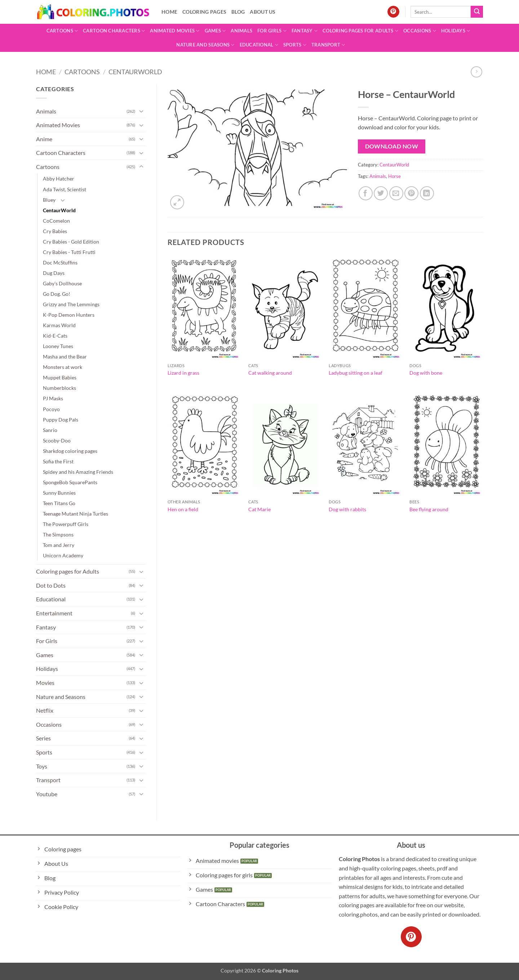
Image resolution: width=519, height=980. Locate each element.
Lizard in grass (183, 373)
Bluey (49, 200)
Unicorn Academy (63, 555)
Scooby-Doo (57, 440)
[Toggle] (141, 111)
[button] (177, 202)
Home (169, 12)
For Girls (272, 31)
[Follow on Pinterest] (393, 12)
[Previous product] (476, 72)
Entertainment (54, 613)
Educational (259, 45)
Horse (394, 176)
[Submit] (477, 12)
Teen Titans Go (59, 503)
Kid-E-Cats (55, 336)
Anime (44, 139)
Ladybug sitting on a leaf (356, 373)
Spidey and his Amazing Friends (78, 472)
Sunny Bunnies (59, 493)
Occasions (420, 31)
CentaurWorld (135, 72)
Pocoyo (51, 409)
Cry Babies (55, 231)
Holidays (456, 31)
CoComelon (56, 221)
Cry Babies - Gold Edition (71, 242)
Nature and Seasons (205, 45)
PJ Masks (53, 398)
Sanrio (50, 430)
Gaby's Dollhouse (62, 283)
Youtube (47, 794)
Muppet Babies (60, 377)
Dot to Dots (51, 585)
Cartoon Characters (114, 31)
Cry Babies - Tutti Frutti (69, 252)
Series (43, 738)
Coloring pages (204, 12)
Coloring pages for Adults (360, 31)
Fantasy (305, 31)
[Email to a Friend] (396, 193)
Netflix (45, 710)
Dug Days (54, 273)
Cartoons (62, 31)
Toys (42, 766)
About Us (263, 12)
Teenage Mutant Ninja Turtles (76, 514)
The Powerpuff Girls (66, 524)
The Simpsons (58, 534)
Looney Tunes (58, 346)
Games (215, 31)
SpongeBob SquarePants (70, 482)
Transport (328, 45)
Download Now (392, 146)
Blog (238, 12)
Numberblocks (59, 388)
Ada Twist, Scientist (65, 189)
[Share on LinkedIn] (427, 193)
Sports (295, 45)
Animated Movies (175, 31)
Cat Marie (259, 509)
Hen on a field (183, 509)
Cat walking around (270, 373)
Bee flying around (429, 509)
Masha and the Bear (65, 357)
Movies (45, 683)
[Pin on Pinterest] (411, 193)
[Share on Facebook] (366, 193)
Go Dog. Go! (57, 294)
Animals (241, 31)
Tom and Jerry (59, 545)
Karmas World (59, 325)
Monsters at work (63, 367)
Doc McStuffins (60, 262)
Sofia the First (58, 461)
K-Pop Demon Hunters (69, 315)
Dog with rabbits (347, 509)
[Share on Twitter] (381, 193)
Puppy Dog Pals (61, 420)
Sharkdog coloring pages (70, 451)
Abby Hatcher (59, 179)
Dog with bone (426, 373)
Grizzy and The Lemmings (71, 304)
